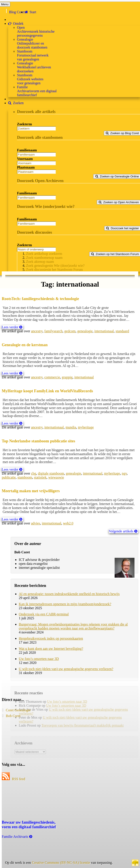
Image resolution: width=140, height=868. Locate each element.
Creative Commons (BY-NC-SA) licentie (61, 863)
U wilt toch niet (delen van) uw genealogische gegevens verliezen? (66, 669)
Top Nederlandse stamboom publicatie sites (38, 441)
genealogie (85, 331)
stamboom (25, 477)
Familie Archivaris (17, 837)
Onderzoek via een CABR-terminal (44, 614)
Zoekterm (25, 124)
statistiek (40, 477)
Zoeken (16, 103)
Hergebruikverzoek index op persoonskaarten (51, 638)
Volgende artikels (123, 531)
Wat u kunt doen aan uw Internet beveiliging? (51, 649)
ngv (124, 473)
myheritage (86, 427)
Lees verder (12, 327)
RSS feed (13, 779)
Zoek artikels (44, 254)
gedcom (70, 331)
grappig (67, 377)
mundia (71, 427)
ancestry (37, 331)
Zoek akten (40, 262)
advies (35, 523)
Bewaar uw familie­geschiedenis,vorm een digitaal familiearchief (29, 825)
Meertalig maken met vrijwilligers (31, 491)
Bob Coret (13, 716)
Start (30, 12)
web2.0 (68, 523)
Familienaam (27, 150)
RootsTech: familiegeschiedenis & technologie (40, 299)
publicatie (9, 477)
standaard (122, 331)
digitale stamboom (51, 473)
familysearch (54, 331)
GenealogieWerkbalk (34, 67)
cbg (33, 473)
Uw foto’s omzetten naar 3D (39, 659)
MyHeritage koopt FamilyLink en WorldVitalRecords (47, 391)
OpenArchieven (36, 31)
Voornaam (25, 159)
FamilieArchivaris (37, 91)
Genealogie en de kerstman (25, 345)
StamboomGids (30, 79)
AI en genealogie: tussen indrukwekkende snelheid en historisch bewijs (69, 594)
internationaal (104, 331)
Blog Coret (17, 12)
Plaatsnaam (26, 167)
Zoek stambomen (44, 258)
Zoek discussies (54, 270)
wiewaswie (56, 477)
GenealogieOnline (32, 43)
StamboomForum (33, 55)
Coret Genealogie (18, 710)
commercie (52, 377)
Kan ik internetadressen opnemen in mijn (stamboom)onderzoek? (65, 604)
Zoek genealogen (55, 266)
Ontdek (16, 23)
